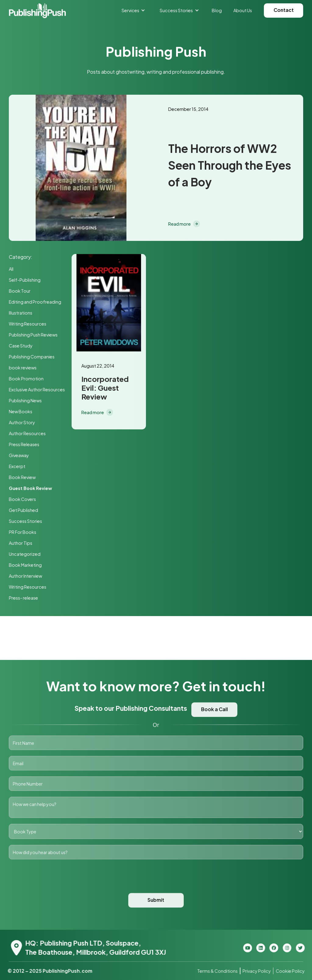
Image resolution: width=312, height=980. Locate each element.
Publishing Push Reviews (33, 335)
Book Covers (22, 500)
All (11, 270)
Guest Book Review (30, 489)
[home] (37, 11)
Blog (217, 10)
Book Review (22, 478)
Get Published (23, 511)
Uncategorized (25, 555)
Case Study (21, 346)
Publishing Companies (32, 357)
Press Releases (24, 445)
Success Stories (25, 522)
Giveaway (19, 456)
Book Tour (20, 291)
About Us (243, 10)
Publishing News (25, 401)
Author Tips (21, 544)
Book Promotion (26, 379)
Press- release (23, 598)
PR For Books (23, 533)
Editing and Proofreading (35, 302)
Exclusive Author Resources (37, 390)
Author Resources (27, 434)
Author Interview (25, 576)
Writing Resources (28, 324)
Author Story (22, 423)
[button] (133, 10)
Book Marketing (25, 566)
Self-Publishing (25, 280)
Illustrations (21, 313)
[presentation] (156, 885)
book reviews (23, 368)
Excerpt (17, 467)
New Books (21, 412)
